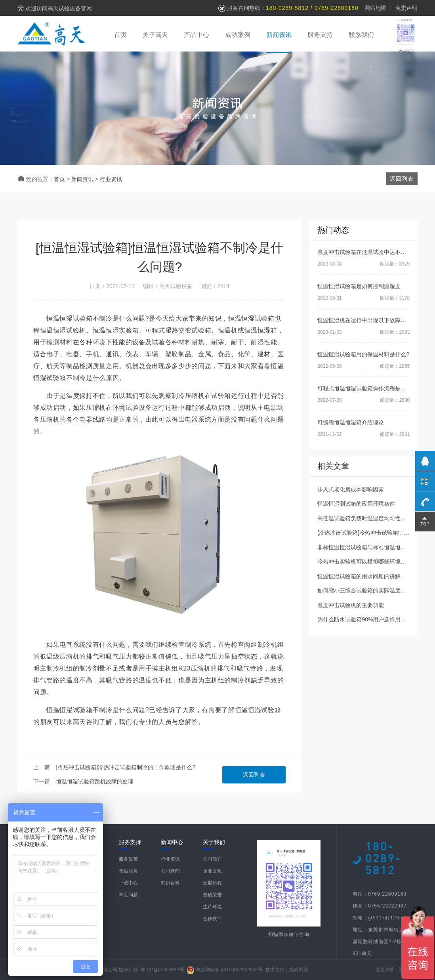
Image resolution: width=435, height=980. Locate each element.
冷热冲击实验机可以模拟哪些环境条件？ (367, 562)
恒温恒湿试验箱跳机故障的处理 (95, 781)
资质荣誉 (212, 895)
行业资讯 (111, 179)
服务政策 (128, 859)
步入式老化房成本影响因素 (351, 489)
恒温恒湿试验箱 (258, 710)
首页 (120, 35)
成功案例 (238, 35)
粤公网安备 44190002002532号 (229, 970)
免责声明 (406, 8)
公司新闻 (170, 871)
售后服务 (128, 871)
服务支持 (320, 35)
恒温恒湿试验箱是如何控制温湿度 (359, 286)
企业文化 (212, 871)
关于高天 (155, 35)
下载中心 (128, 883)
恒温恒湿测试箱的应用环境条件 (356, 504)
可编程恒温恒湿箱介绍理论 (351, 422)
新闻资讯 (279, 35)
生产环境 (212, 907)
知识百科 (170, 883)
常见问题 (128, 895)
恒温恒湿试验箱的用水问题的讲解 (359, 576)
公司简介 (212, 859)
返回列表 (254, 775)
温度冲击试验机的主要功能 (351, 605)
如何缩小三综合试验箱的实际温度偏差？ (367, 590)
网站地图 (376, 8)
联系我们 (361, 35)
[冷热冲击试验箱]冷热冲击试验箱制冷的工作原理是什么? (126, 767)
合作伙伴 (212, 919)
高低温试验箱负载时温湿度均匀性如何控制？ (373, 518)
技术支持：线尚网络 (287, 970)
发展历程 (212, 883)
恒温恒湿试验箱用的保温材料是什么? (363, 354)
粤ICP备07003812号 (162, 970)
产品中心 (197, 35)
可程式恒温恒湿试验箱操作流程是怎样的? (369, 388)
